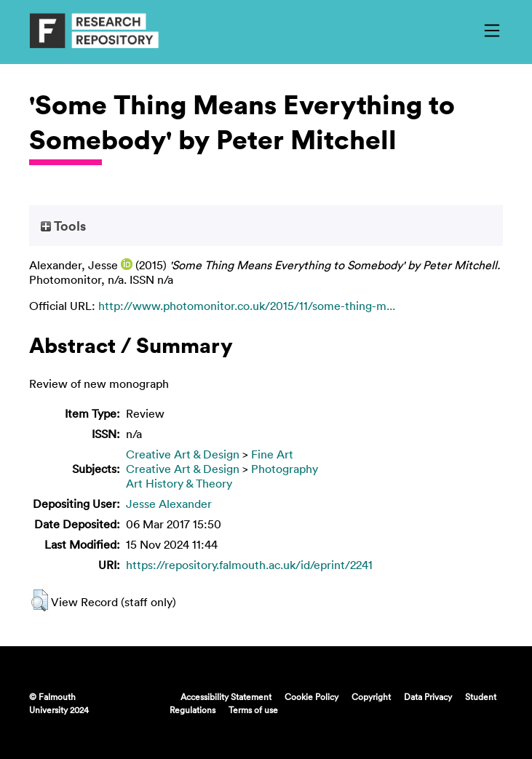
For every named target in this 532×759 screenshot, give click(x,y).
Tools (63, 226)
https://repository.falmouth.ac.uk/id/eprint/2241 (249, 565)
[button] (40, 600)
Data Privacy (428, 696)
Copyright (371, 696)
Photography (285, 469)
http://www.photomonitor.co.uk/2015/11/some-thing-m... (247, 306)
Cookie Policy (311, 696)
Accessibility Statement (226, 696)
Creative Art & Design (183, 454)
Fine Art (272, 454)
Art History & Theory (179, 483)
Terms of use (253, 710)
